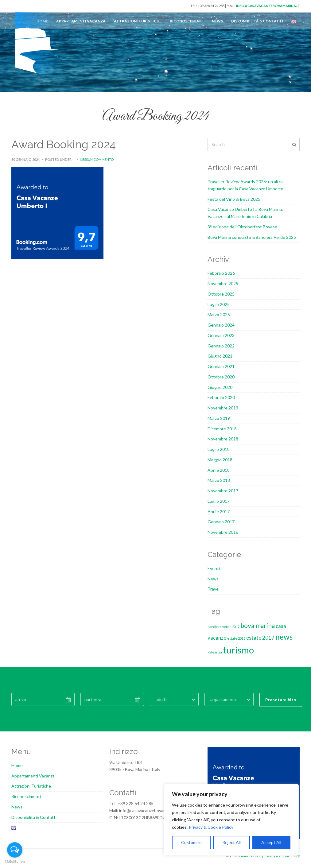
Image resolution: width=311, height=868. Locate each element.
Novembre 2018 (223, 439)
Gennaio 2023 (221, 335)
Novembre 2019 (223, 408)
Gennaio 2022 (221, 346)
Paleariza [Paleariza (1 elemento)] (215, 652)
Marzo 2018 (219, 480)
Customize (191, 842)
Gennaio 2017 (221, 522)
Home (17, 765)
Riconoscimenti (187, 21)
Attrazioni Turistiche (138, 21)
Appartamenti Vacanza (81, 21)
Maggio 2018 (220, 460)
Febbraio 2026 (221, 273)
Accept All (271, 842)
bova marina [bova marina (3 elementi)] (258, 625)
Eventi (214, 568)
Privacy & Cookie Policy (211, 827)
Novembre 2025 (223, 283)
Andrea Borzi (251, 856)
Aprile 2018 (219, 470)
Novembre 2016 (223, 532)
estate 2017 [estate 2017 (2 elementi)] (260, 638)
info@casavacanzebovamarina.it (268, 6)
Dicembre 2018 (222, 429)
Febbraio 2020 (221, 397)
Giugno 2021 (220, 356)
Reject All (231, 842)
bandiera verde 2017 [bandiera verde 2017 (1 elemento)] (224, 627)
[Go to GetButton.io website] (15, 862)
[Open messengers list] (15, 850)
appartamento (224, 699)
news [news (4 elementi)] (284, 637)
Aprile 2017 (219, 511)
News (217, 21)
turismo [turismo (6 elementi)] (238, 650)
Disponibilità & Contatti (257, 21)
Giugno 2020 (220, 387)
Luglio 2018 (219, 449)
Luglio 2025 (219, 304)
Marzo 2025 (219, 314)
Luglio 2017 (219, 501)
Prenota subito (281, 700)
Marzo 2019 (219, 418)
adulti (161, 699)
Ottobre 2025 (221, 294)
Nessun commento (97, 159)
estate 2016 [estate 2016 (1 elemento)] (236, 638)
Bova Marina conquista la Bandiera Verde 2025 (252, 237)
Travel (214, 589)
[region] (231, 820)
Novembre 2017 (223, 491)
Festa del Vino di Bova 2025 (234, 199)
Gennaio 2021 (221, 366)
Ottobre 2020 (221, 377)
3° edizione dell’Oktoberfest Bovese (242, 227)
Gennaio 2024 (221, 325)
